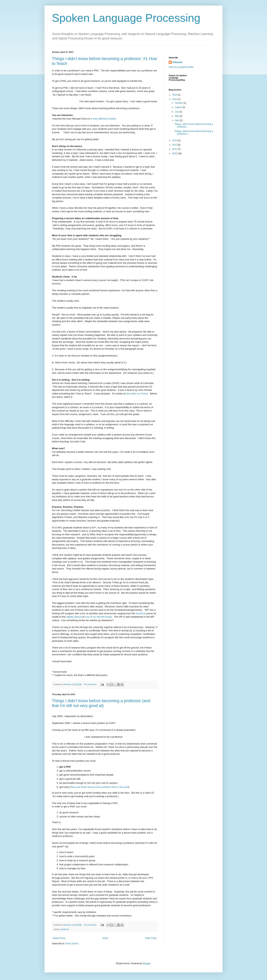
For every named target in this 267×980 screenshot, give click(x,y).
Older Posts (151, 938)
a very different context (103, 119)
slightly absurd (74, 617)
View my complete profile (181, 67)
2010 (175, 154)
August (179, 107)
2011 (175, 149)
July (177, 112)
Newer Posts (59, 938)
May (177, 116)
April (177, 120)
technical (141, 613)
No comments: (91, 684)
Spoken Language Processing (126, 18)
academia (65, 929)
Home (105, 938)
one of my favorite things (99, 617)
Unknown (177, 62)
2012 (175, 145)
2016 (175, 95)
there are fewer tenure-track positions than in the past (99, 787)
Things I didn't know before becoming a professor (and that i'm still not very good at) (101, 703)
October (179, 103)
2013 (175, 141)
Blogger (147, 963)
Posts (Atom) (72, 944)
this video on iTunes (137, 394)
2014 (175, 99)
